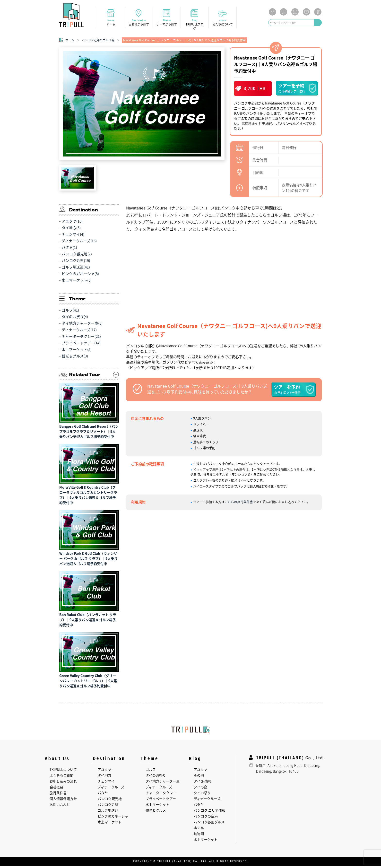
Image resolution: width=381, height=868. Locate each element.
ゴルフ (151, 772)
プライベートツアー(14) (81, 345)
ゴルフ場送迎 (108, 813)
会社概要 (56, 789)
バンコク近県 (108, 807)
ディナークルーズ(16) (79, 243)
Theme (167, 23)
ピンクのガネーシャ (113, 818)
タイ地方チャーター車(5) (82, 326)
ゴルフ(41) (70, 312)
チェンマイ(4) (73, 237)
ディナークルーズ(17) (79, 332)
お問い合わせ (60, 807)
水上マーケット (110, 824)
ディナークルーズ (111, 789)
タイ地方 (104, 778)
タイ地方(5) (71, 230)
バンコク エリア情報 (209, 813)
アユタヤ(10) (72, 224)
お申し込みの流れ (63, 783)
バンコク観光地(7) (77, 256)
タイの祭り (202, 795)
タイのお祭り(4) (75, 319)
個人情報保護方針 (63, 801)
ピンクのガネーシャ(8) (80, 276)
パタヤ (103, 795)
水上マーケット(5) (77, 283)
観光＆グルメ (156, 813)
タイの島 (200, 789)
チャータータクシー (161, 795)
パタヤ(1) (69, 250)
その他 (199, 778)
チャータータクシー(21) (81, 339)
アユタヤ (104, 772)
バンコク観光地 (110, 801)
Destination (139, 23)
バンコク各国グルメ (209, 824)
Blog (195, 25)
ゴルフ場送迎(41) (76, 269)
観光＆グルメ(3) (75, 358)
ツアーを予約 (297, 90)
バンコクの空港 (206, 818)
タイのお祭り (156, 778)
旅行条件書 (58, 795)
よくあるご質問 (61, 778)
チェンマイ (106, 783)
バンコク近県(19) (76, 263)
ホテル (199, 830)
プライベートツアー (161, 801)
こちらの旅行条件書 (239, 504)
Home (111, 23)
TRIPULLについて (63, 772)
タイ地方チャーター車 (163, 783)
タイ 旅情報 (203, 783)
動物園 (199, 836)
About (223, 23)
